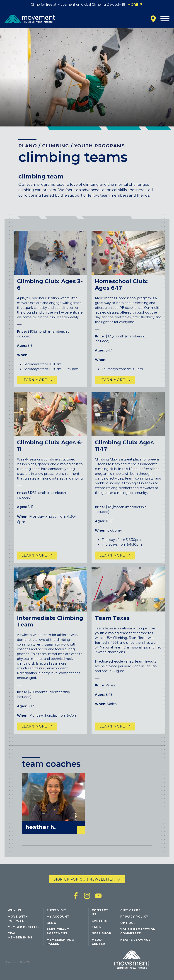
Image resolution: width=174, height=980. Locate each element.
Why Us (14, 910)
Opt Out (128, 923)
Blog (51, 923)
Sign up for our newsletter (84, 879)
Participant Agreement (58, 931)
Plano (28, 146)
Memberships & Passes (60, 942)
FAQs (96, 927)
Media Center (98, 942)
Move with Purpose (18, 919)
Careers (99, 921)
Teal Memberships (20, 935)
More (133, 5)
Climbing (56, 146)
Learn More (34, 389)
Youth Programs (100, 146)
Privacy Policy (134, 917)
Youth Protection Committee (138, 931)
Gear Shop (101, 933)
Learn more (112, 736)
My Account (58, 917)
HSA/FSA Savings (135, 940)
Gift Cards (130, 910)
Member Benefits (24, 927)
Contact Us (100, 912)
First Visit (56, 910)
